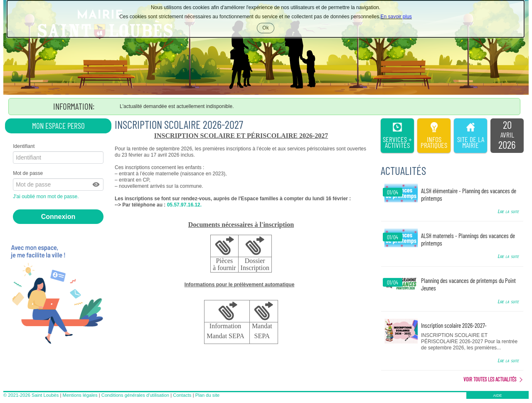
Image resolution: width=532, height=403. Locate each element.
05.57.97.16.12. (183, 205)
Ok (268, 29)
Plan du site (207, 395)
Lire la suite (508, 211)
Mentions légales (80, 395)
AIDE (497, 396)
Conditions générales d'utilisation (135, 395)
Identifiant (24, 146)
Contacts (182, 395)
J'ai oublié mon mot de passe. (47, 197)
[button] (96, 184)
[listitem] (507, 136)
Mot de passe (28, 173)
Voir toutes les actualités (490, 379)
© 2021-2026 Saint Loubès (31, 395)
